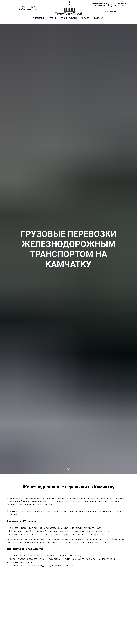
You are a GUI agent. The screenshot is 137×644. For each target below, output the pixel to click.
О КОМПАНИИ (39, 18)
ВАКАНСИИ (99, 18)
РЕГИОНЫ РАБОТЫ (68, 18)
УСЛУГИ (52, 18)
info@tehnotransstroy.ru (28, 9)
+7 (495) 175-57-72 (28, 7)
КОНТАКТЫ (86, 18)
